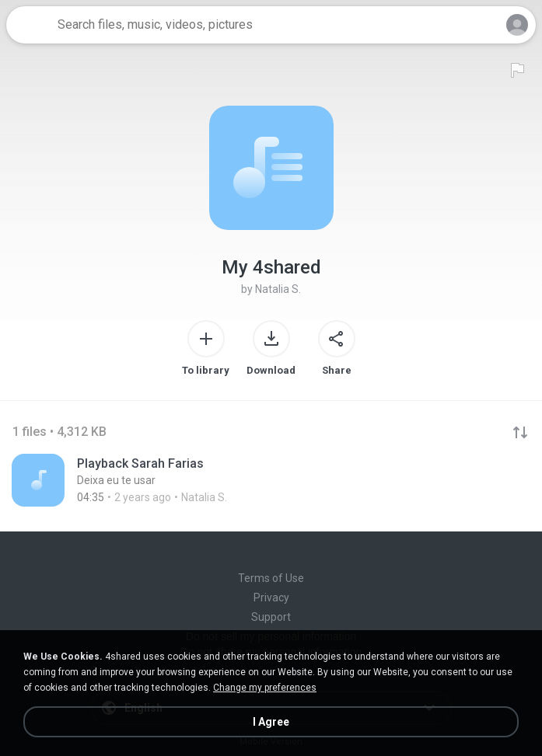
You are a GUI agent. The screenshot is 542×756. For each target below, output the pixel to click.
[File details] (271, 480)
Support (271, 617)
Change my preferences (265, 688)
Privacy (271, 597)
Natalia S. (278, 289)
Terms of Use (271, 578)
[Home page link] (30, 25)
